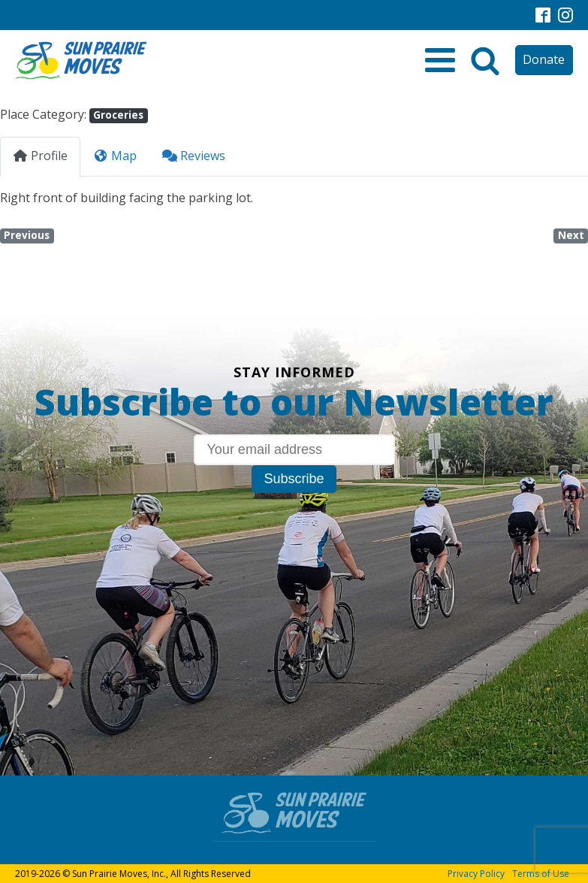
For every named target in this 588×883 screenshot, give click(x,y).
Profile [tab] (40, 156)
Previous (27, 235)
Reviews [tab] (194, 156)
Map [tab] (115, 156)
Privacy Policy (476, 874)
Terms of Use (541, 874)
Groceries (118, 115)
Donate (544, 59)
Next (571, 235)
